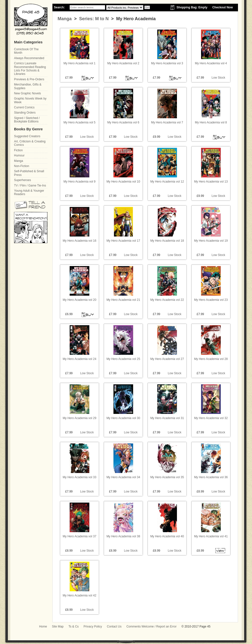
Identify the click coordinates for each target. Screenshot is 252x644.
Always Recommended (29, 58)
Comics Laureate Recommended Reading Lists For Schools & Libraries (30, 69)
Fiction (18, 150)
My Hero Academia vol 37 (80, 536)
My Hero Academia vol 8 (211, 122)
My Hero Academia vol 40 (167, 536)
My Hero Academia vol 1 (79, 63)
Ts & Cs (73, 627)
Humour (19, 155)
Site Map (58, 627)
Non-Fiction (22, 166)
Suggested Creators (27, 136)
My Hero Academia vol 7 (167, 122)
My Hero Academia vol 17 (123, 241)
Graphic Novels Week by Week (30, 100)
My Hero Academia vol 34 (123, 477)
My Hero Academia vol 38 (123, 536)
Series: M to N (93, 19)
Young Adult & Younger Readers (29, 192)
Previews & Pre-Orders (29, 79)
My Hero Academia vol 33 (80, 477)
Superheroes (23, 180)
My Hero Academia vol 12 (167, 182)
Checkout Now (223, 7)
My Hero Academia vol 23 (211, 300)
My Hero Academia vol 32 (211, 418)
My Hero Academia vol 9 (79, 182)
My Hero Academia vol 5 (79, 122)
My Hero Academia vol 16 (80, 241)
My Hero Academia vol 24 (80, 359)
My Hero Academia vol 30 (123, 418)
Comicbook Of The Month (26, 51)
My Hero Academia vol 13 (211, 182)
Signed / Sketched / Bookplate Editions (27, 120)
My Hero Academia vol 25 (123, 359)
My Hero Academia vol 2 (123, 63)
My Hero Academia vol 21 (123, 300)
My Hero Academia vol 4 (211, 63)
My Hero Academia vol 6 (123, 122)
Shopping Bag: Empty (192, 7)
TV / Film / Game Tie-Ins (30, 186)
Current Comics (24, 107)
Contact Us (114, 627)
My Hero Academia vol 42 (80, 595)
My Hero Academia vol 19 (211, 241)
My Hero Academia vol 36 (211, 477)
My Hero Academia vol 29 (80, 418)
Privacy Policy (93, 627)
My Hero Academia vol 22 (167, 300)
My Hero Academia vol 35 (167, 477)
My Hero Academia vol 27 (167, 359)
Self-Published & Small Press (29, 173)
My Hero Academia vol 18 (167, 241)
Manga (65, 19)
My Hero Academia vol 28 (211, 359)
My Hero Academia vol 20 (80, 300)
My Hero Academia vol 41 (211, 536)
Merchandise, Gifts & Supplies (28, 86)
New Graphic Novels (27, 93)
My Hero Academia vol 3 (167, 63)
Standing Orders (25, 113)
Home (43, 627)
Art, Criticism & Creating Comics (30, 143)
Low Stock (218, 78)
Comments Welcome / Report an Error (152, 627)
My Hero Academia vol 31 (167, 418)
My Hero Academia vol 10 (123, 182)
